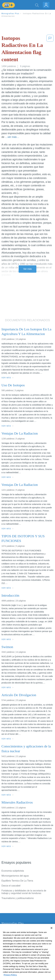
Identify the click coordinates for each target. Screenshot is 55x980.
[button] (50, 49)
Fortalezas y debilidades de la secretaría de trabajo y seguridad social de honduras (24, 892)
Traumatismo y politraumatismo (18, 898)
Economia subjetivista (13, 871)
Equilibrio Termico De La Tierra (17, 881)
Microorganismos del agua (15, 876)
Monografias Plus (10, 14)
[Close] (51, 933)
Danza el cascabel (11, 886)
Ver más (28, 269)
